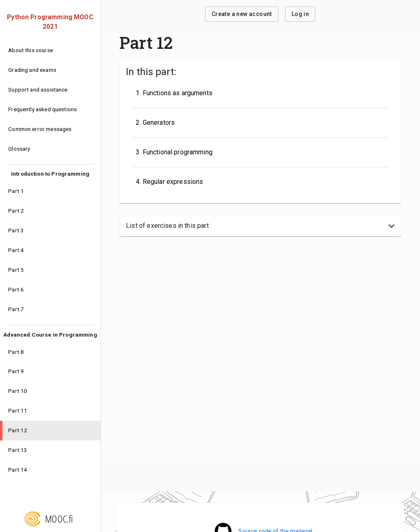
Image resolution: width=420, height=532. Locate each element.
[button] (260, 226)
